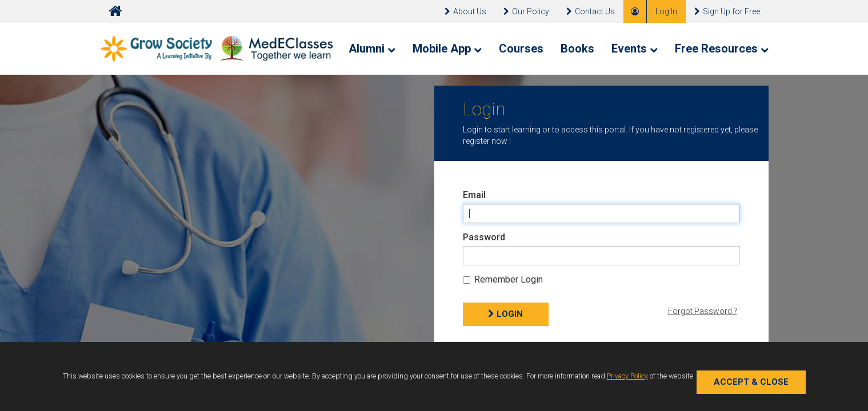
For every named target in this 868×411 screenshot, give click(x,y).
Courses (521, 49)
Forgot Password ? (703, 311)
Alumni (372, 49)
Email (474, 195)
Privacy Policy (627, 376)
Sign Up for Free (727, 11)
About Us (465, 11)
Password (484, 237)
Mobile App (447, 49)
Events (635, 49)
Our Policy (526, 11)
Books (577, 49)
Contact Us (591, 11)
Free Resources (722, 49)
